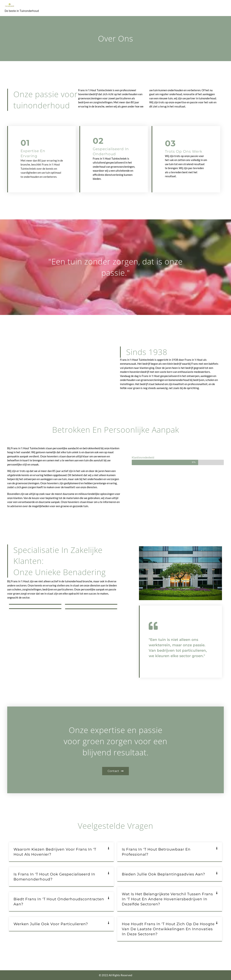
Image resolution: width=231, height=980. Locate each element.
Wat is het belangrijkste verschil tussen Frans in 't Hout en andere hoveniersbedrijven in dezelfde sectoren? (167, 899)
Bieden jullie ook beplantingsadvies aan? (163, 874)
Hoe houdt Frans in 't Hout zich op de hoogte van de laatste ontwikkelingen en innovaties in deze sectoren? (168, 929)
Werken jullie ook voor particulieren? (51, 924)
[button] (61, 852)
